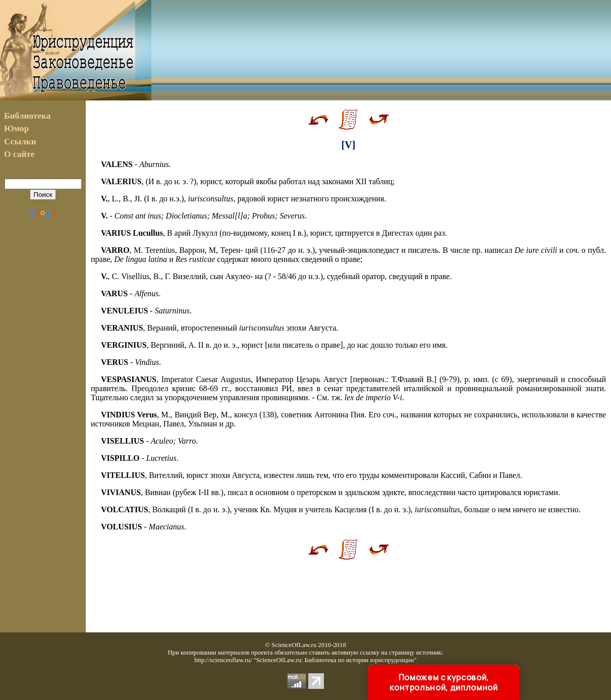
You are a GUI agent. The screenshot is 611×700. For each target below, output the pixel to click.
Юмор (16, 128)
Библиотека (27, 116)
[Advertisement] (381, 50)
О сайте (19, 154)
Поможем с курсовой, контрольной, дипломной (443, 682)
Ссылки (20, 142)
